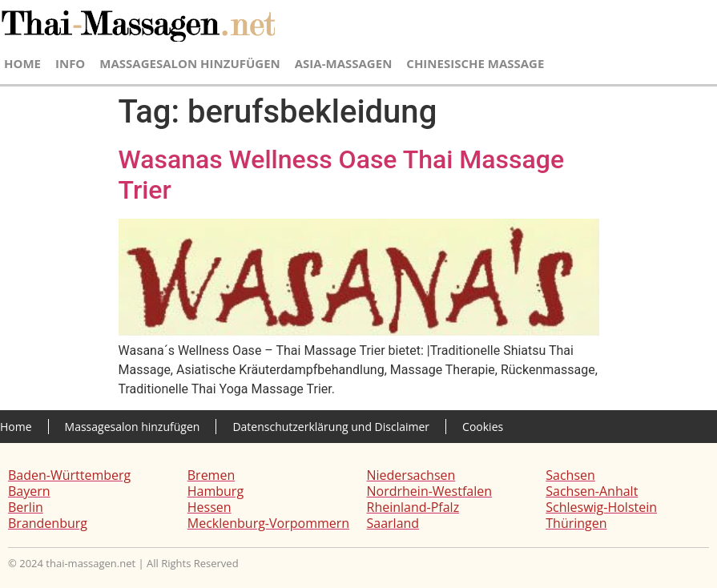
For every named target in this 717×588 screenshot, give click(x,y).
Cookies (483, 427)
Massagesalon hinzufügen (189, 63)
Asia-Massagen (344, 63)
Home (22, 63)
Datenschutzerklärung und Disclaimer (331, 427)
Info (70, 63)
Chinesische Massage (475, 63)
